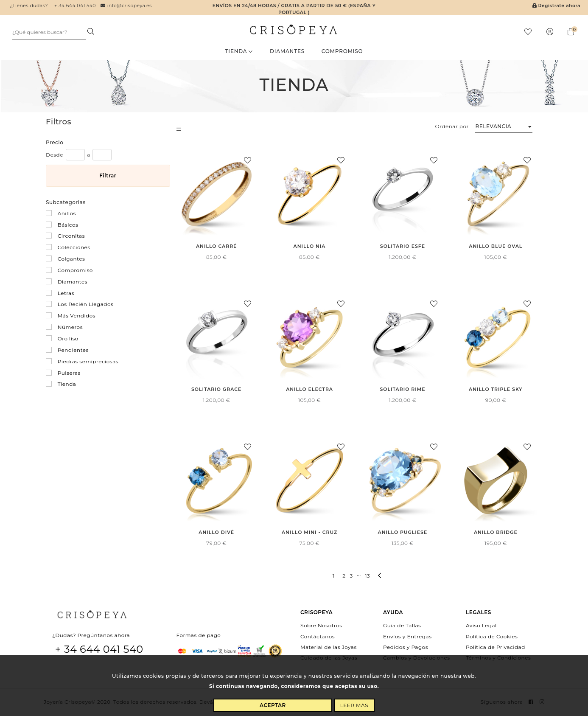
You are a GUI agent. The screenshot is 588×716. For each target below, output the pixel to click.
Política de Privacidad (496, 647)
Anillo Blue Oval (496, 247)
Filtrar (108, 176)
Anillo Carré (216, 247)
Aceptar (273, 705)
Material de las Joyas (329, 647)
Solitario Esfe (402, 247)
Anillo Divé (217, 533)
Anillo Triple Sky (496, 390)
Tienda (239, 52)
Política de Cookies (492, 637)
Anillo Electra (310, 390)
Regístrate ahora (556, 6)
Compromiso (342, 52)
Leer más (354, 705)
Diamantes (287, 52)
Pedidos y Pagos (406, 647)
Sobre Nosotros (321, 626)
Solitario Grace (216, 390)
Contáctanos (318, 637)
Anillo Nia (309, 247)
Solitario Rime (403, 390)
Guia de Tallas (402, 626)
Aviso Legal (481, 626)
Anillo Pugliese (403, 533)
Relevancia (493, 127)
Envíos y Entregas (407, 637)
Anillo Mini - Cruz (309, 533)
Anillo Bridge (496, 533)
